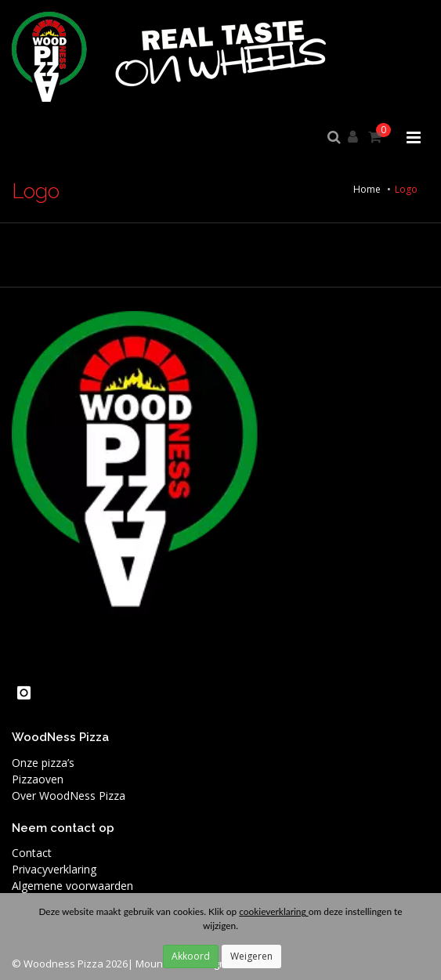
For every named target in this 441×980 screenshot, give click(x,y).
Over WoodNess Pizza (69, 796)
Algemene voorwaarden (72, 886)
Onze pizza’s (43, 763)
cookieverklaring (273, 911)
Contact (32, 853)
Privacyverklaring (54, 869)
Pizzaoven (38, 779)
